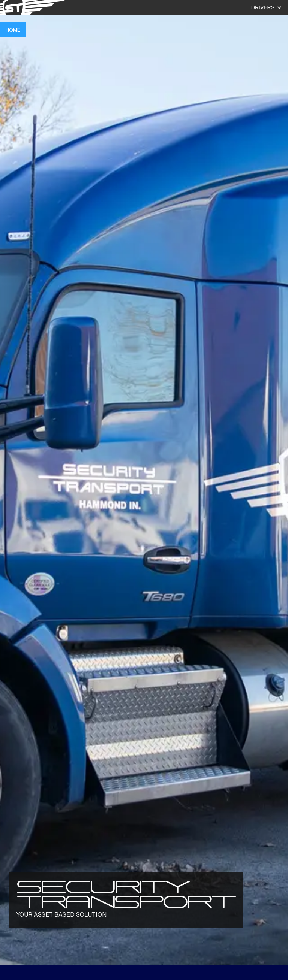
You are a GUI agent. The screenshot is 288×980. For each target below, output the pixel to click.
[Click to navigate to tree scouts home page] (34, 7)
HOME (13, 30)
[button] (261, 7)
